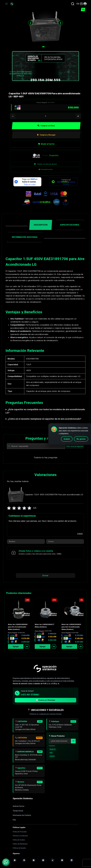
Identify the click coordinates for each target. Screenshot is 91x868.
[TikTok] (53, 860)
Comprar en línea (46, 126)
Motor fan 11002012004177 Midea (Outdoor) (44, 626)
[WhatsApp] (15, 860)
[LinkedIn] (72, 860)
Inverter (52, 757)
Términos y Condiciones (20, 836)
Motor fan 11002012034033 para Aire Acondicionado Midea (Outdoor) (71, 627)
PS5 (51, 754)
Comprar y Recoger (46, 135)
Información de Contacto (22, 815)
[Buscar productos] (60, 742)
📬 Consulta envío (46, 169)
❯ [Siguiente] (60, 23)
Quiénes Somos (19, 806)
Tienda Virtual (18, 811)
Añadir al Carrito (46, 144)
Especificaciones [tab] (70, 225)
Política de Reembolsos (20, 844)
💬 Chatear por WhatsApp (45, 700)
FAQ (14, 820)
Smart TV (53, 751)
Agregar (16, 646)
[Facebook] (24, 860)
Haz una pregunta (75, 446)
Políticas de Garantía (19, 848)
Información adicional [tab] (25, 237)
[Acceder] (85, 4)
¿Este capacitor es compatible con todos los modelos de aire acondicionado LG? (45, 411)
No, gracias (81, 439)
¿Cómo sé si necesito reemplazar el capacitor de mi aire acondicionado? (44, 419)
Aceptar (67, 439)
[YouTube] (43, 860)
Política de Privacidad (20, 832)
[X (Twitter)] (62, 860)
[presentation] (45, 566)
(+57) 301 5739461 (30, 695)
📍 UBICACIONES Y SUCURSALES (45, 710)
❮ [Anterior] (31, 23)
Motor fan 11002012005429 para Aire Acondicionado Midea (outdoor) (18, 627)
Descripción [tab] (41, 225)
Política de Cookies (19, 840)
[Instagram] (34, 860)
